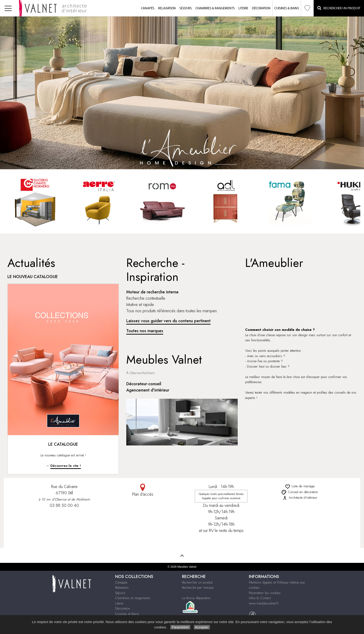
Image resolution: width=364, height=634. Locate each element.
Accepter (202, 627)
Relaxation (167, 8)
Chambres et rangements (133, 598)
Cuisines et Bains (127, 614)
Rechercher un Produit (339, 8)
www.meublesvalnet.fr (264, 603)
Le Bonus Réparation (196, 598)
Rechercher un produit (197, 582)
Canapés (148, 8)
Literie (243, 8)
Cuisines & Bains (287, 8)
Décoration (261, 8)
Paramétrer (180, 627)
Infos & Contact (260, 598)
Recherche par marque (198, 588)
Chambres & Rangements (215, 8)
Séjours (186, 8)
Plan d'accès (143, 490)
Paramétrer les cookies (265, 593)
